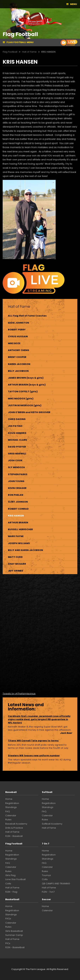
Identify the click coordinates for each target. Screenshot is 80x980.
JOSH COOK (15, 460)
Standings (11, 807)
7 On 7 (46, 844)
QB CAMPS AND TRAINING (56, 884)
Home (9, 799)
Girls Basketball (14, 931)
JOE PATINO (15, 426)
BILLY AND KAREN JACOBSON (25, 550)
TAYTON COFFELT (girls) (23, 392)
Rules (8, 820)
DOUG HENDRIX (17, 433)
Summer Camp (14, 935)
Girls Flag (10, 875)
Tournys (46, 875)
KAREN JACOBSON (19, 364)
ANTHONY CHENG (19, 350)
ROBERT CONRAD (18, 509)
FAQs (8, 919)
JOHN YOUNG (16, 481)
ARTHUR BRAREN (18, 523)
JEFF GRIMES (16, 571)
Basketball (12, 899)
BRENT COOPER (17, 357)
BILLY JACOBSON (18, 371)
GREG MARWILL (17, 454)
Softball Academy (52, 824)
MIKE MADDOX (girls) (21, 399)
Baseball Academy (16, 824)
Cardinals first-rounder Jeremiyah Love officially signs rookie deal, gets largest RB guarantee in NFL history (39, 719)
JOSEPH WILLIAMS (19, 543)
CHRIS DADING (17, 419)
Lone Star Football (15, 879)
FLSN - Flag (11, 892)
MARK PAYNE (16, 536)
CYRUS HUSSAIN (18, 336)
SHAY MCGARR (17, 564)
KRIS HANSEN (16, 516)
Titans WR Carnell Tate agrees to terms (33, 741)
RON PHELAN (16, 495)
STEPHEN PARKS (18, 474)
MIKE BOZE (14, 343)
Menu (74, 4)
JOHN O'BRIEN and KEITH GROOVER (29, 412)
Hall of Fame (12, 832)
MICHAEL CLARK (17, 440)
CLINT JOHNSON (18, 502)
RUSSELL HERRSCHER (20, 529)
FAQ (8, 811)
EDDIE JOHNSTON (18, 323)
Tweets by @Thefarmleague (19, 694)
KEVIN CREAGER (17, 488)
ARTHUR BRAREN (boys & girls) (27, 385)
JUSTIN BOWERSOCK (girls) (25, 405)
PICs (8, 943)
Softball (47, 792)
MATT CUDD (15, 557)
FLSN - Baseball (14, 836)
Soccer (46, 899)
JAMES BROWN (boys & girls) (26, 378)
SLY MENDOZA (16, 467)
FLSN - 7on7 (48, 892)
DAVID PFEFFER (17, 447)
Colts (8, 884)
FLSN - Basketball (15, 947)
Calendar (11, 815)
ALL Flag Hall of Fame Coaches (27, 316)
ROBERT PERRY (17, 330)
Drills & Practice (14, 828)
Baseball (11, 792)
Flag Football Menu (20, 42)
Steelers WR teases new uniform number (34, 756)
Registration (12, 803)
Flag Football (14, 844)
